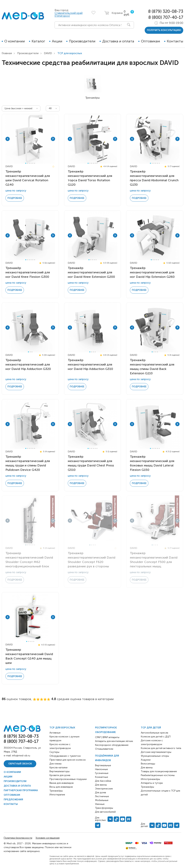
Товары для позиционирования (159, 771)
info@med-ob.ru (21, 755)
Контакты (175, 41)
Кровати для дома (60, 775)
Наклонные (101, 769)
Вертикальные (103, 765)
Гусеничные (102, 772)
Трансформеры (104, 807)
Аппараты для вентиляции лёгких (114, 740)
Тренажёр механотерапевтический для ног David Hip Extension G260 (152, 272)
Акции (57, 41)
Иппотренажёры (150, 778)
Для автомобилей (105, 811)
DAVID (48, 53)
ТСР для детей (151, 727)
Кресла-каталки (58, 767)
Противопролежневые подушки (68, 778)
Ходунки (146, 759)
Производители (82, 41)
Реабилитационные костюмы (158, 775)
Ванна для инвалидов (62, 782)
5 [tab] (33, 163)
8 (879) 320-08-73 (166, 11)
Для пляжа (55, 763)
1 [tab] (26, 163)
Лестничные (102, 796)
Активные (55, 732)
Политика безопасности (18, 837)
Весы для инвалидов (61, 786)
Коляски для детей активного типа (161, 747)
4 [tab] (31, 163)
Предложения (13, 799)
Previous (8, 139)
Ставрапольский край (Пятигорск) (69, 14)
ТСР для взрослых (62, 727)
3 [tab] (29, 163)
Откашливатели (104, 748)
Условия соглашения (48, 837)
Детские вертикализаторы (156, 751)
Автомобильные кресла (154, 732)
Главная (7, 53)
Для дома (101, 792)
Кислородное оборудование (112, 744)
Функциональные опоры (155, 755)
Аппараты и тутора (152, 782)
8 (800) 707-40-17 (166, 17)
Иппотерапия (57, 794)
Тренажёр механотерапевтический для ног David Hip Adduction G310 (90, 364)
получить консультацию (164, 30)
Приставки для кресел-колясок (68, 759)
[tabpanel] (30, 139)
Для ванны (101, 784)
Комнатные (102, 776)
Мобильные (102, 800)
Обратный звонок (20, 763)
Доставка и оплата (118, 41)
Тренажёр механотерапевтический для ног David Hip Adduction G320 (28, 364)
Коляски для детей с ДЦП (156, 736)
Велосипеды (148, 763)
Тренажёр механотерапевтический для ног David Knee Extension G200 (91, 272)
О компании (15, 41)
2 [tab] (28, 163)
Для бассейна (103, 780)
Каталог (38, 41)
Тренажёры (56, 790)
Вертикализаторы (59, 771)
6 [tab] (35, 163)
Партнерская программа (21, 790)
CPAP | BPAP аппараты (107, 737)
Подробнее (15, 198)
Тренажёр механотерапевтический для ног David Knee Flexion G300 (28, 272)
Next (53, 139)
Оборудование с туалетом (65, 755)
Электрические (104, 788)
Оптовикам (150, 41)
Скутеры (54, 751)
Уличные (100, 803)
